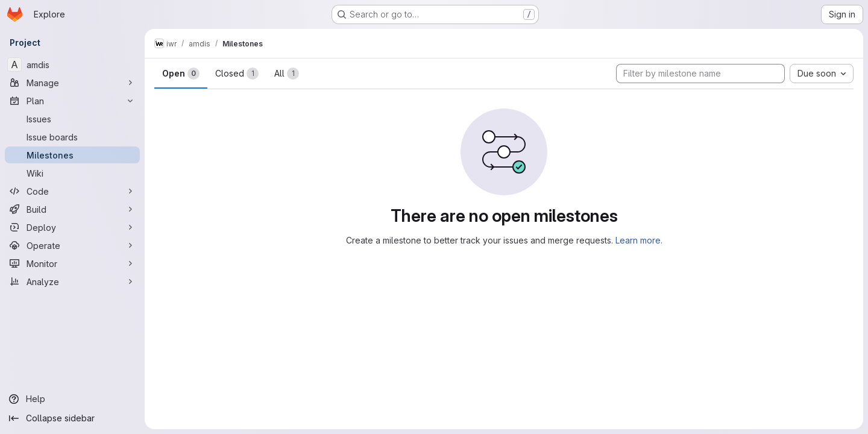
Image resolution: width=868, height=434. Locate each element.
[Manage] (72, 83)
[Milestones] (72, 155)
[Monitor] (72, 263)
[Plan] (72, 101)
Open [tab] (181, 74)
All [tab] (287, 74)
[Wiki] (72, 173)
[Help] (72, 399)
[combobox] (822, 74)
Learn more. (639, 240)
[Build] (72, 209)
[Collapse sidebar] (72, 418)
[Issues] (72, 119)
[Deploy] (72, 227)
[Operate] (72, 245)
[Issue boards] (72, 137)
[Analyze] (72, 281)
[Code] (72, 191)
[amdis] (72, 64)
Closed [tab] (237, 74)
